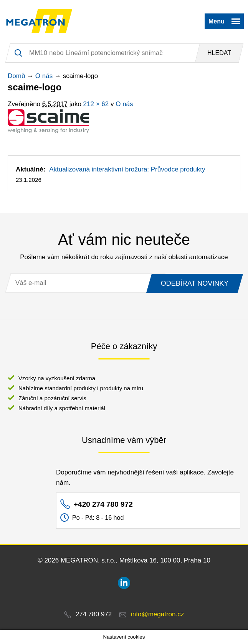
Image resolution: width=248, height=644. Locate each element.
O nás (44, 76)
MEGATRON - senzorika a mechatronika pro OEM (39, 21)
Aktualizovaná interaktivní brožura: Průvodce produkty (127, 169)
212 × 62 (96, 104)
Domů (16, 76)
